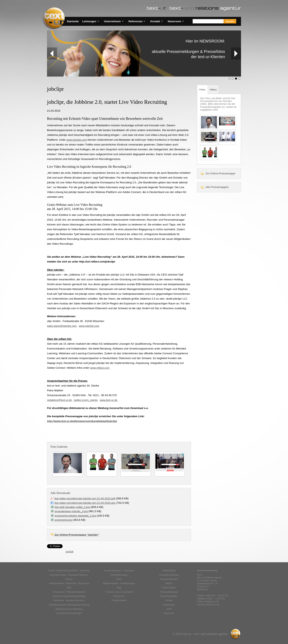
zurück (69, 552)
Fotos (202, 89)
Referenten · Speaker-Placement (69, 600)
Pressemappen (169, 587)
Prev (50, 53)
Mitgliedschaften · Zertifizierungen (119, 583)
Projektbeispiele (119, 600)
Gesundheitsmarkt (169, 579)
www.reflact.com (100, 368)
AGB (169, 609)
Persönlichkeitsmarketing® (69, 613)
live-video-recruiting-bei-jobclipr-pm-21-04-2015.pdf (85, 498)
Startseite (73, 21)
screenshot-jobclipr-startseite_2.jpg (75, 516)
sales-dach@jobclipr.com (62, 326)
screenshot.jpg (63, 520)
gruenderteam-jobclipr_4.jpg (71, 511)
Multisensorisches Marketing (69, 609)
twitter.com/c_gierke (85, 400)
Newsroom (174, 21)
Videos (213, 89)
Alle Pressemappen (217, 187)
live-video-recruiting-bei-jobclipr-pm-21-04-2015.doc (85, 503)
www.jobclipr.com (77, 140)
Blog (119, 587)
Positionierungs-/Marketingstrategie (69, 596)
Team (119, 579)
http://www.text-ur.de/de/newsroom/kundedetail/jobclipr (82, 421)
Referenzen (135, 21)
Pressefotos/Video (169, 596)
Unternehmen (112, 21)
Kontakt (155, 21)
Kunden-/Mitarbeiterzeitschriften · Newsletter (69, 570)
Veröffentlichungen (119, 575)
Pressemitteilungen (169, 592)
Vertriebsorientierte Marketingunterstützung (69, 605)
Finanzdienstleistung (169, 575)
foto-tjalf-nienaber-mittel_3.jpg (72, 507)
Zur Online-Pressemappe (220, 173)
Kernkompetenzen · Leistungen (119, 570)
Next (236, 53)
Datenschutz (169, 605)
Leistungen (89, 21)
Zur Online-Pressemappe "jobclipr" (77, 535)
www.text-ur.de (109, 400)
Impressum (169, 613)
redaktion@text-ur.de (59, 400)
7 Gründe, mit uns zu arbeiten (119, 592)
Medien (169, 583)
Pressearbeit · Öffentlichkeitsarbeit (69, 592)
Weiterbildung (169, 570)
